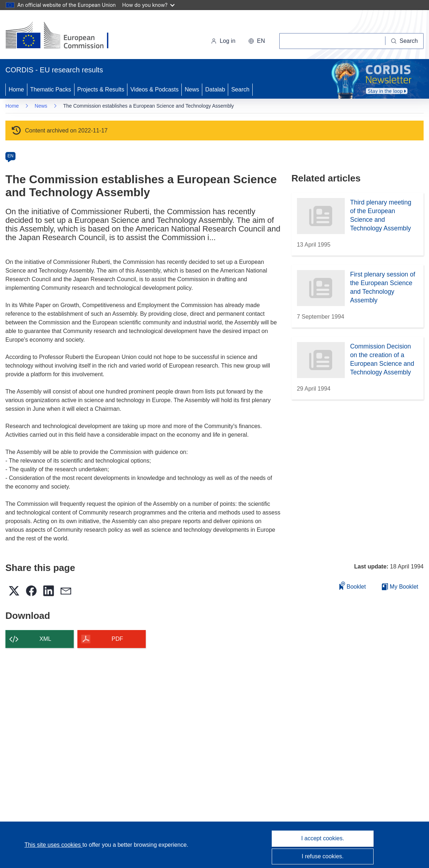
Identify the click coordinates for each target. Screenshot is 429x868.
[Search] (405, 41)
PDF (117, 639)
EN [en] (11, 156)
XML (46, 639)
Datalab (215, 89)
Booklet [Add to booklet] (353, 586)
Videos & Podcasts (154, 89)
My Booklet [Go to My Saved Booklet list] (400, 587)
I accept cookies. (323, 838)
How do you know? (149, 5)
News (192, 89)
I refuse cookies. (323, 856)
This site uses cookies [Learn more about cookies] (53, 845)
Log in (223, 41)
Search (240, 89)
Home (16, 89)
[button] (257, 41)
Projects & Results (101, 89)
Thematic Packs (51, 89)
